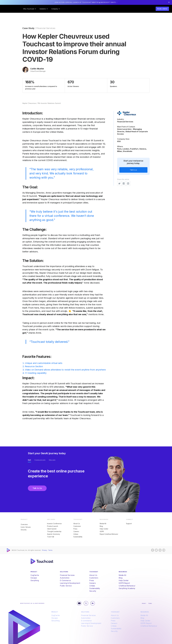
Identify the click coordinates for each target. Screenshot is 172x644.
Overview (24, 524)
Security (24, 530)
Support (129, 524)
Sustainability (78, 537)
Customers (77, 526)
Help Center (104, 529)
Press (75, 529)
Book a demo (162, 9)
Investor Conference (54, 524)
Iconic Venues (26, 527)
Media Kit (103, 524)
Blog (101, 526)
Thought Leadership (54, 531)
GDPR (102, 531)
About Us (77, 524)
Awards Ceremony (54, 534)
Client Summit (52, 529)
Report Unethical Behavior (109, 534)
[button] (30, 9)
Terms (50, 550)
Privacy (45, 550)
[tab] (29, 460)
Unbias (76, 534)
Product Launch (53, 526)
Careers (76, 531)
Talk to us (133, 170)
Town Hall (51, 537)
